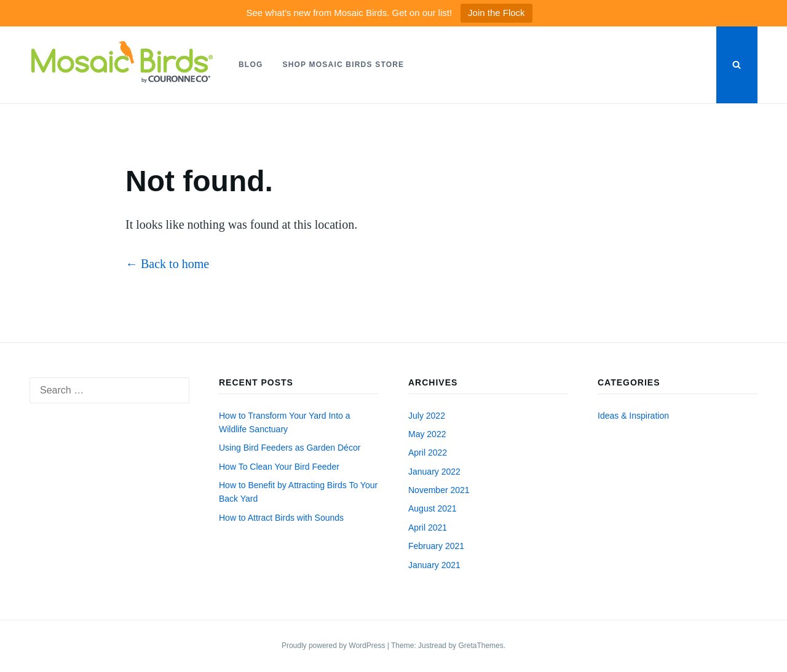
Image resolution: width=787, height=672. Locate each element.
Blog (251, 65)
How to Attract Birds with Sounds (281, 518)
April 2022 (428, 453)
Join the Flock (496, 13)
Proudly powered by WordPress (334, 646)
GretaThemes (481, 646)
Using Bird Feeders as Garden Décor (290, 448)
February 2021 (436, 546)
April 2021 (428, 528)
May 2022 (427, 434)
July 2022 (427, 416)
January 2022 (434, 472)
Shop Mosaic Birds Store (343, 65)
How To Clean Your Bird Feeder (279, 467)
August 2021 (433, 508)
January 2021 (434, 565)
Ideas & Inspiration (633, 416)
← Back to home (167, 264)
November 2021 (439, 490)
